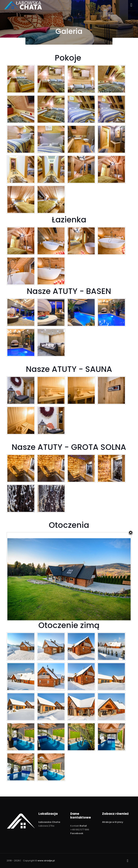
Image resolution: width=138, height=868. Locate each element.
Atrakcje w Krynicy (113, 822)
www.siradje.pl (46, 861)
